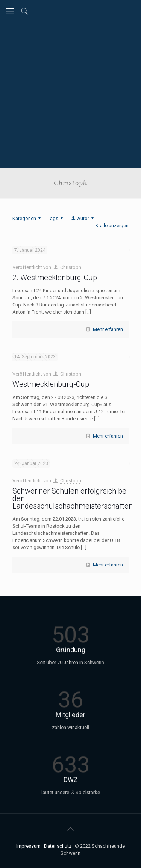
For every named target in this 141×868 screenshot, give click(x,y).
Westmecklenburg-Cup (51, 384)
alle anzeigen (111, 226)
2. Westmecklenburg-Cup (55, 278)
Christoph (71, 267)
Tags (56, 218)
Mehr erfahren (108, 329)
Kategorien (28, 218)
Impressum (28, 846)
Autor (83, 218)
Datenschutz (58, 846)
